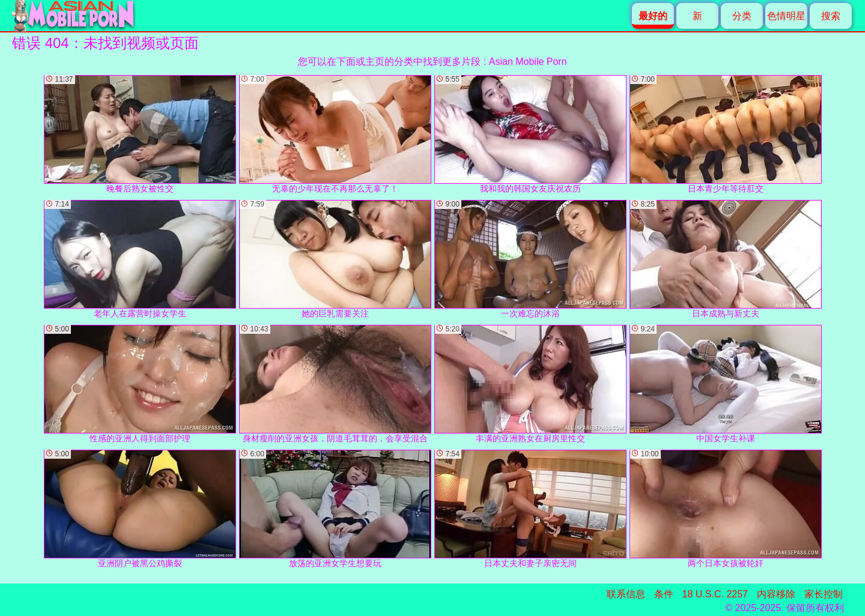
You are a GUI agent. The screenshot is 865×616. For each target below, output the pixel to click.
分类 (742, 16)
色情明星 (786, 16)
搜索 (831, 16)
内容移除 (776, 594)
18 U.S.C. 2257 (715, 594)
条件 (664, 594)
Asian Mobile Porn (528, 62)
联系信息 (626, 594)
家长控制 (824, 594)
